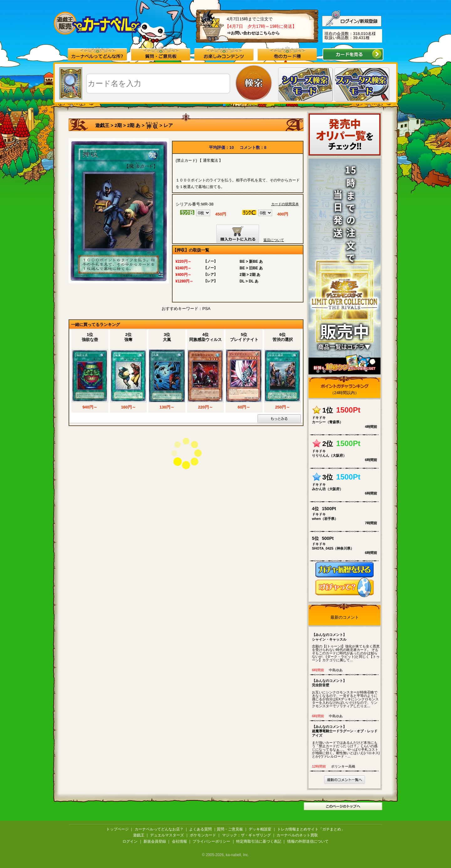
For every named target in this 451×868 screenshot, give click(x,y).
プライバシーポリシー (211, 841)
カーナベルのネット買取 (297, 835)
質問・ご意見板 (230, 829)
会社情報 (179, 841)
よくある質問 (200, 829)
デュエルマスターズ (167, 835)
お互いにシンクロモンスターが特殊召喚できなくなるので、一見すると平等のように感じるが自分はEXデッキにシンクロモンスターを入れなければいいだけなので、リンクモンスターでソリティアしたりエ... (346, 693)
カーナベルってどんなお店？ (159, 829)
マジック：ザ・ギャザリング (246, 835)
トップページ (117, 829)
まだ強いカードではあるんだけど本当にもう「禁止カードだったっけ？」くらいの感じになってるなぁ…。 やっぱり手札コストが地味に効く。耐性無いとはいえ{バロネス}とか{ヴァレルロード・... (346, 741)
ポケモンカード (203, 835)
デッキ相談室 (260, 829)
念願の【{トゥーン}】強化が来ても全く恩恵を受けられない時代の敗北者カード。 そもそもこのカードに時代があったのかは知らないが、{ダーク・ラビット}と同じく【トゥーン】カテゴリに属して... (346, 647)
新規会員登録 (155, 841)
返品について (274, 240)
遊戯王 (102, 125)
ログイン (130, 841)
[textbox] (158, 84)
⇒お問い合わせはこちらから (253, 33)
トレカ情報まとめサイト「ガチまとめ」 (311, 829)
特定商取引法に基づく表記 (259, 841)
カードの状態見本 (285, 204)
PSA (206, 309)
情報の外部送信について (308, 841)
